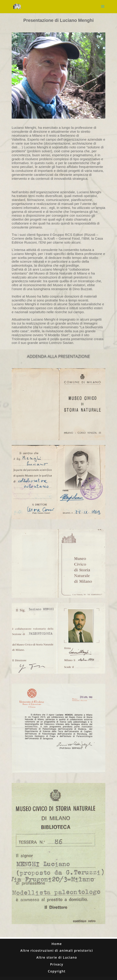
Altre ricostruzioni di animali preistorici (57, 951)
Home (57, 944)
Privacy (57, 964)
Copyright (57, 971)
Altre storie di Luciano (57, 957)
